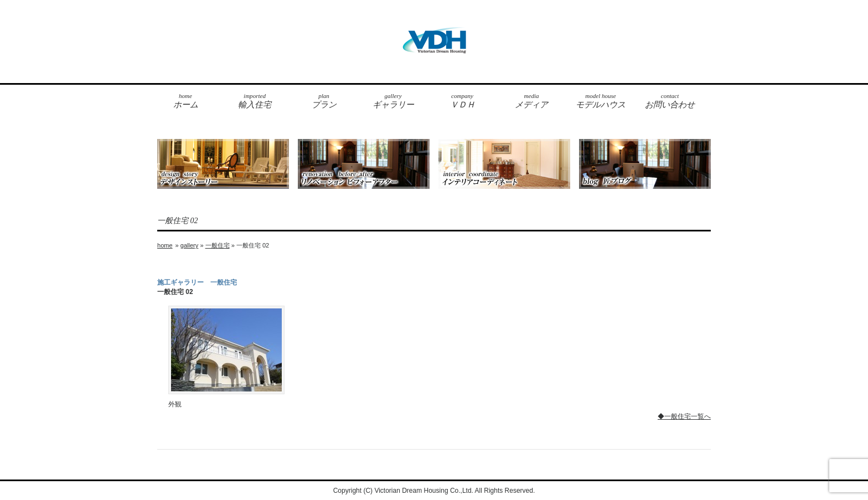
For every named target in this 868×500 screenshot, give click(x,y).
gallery (190, 245)
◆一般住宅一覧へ (684, 416)
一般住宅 (218, 245)
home (165, 245)
